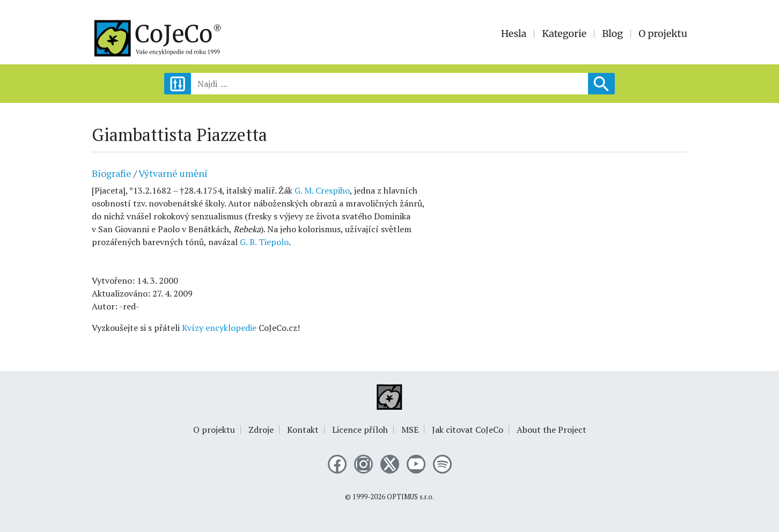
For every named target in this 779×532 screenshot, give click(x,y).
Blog (612, 34)
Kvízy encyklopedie (219, 328)
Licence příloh (360, 430)
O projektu (663, 34)
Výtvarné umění (173, 173)
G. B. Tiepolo (264, 242)
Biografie (112, 173)
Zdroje (261, 430)
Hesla (514, 34)
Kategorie (564, 34)
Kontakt (303, 430)
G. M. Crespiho (322, 190)
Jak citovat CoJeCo (468, 430)
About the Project (552, 430)
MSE (410, 430)
